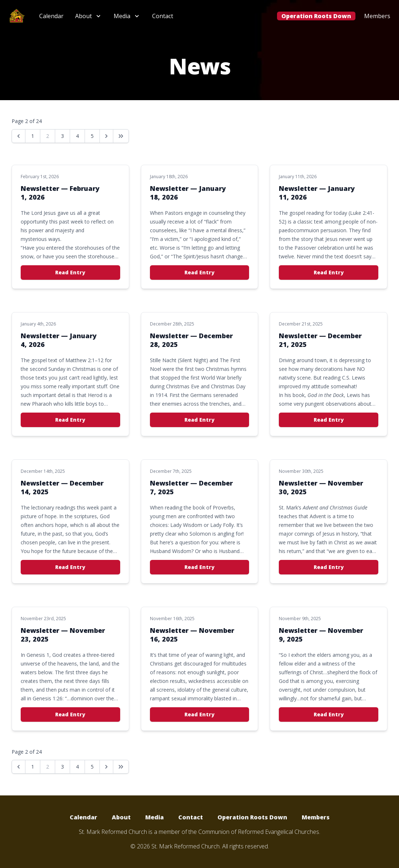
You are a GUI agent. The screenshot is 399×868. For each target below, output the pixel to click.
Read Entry (70, 272)
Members (377, 16)
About (121, 817)
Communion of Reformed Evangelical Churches (259, 832)
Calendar (51, 16)
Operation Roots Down (316, 16)
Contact (163, 16)
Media (154, 817)
